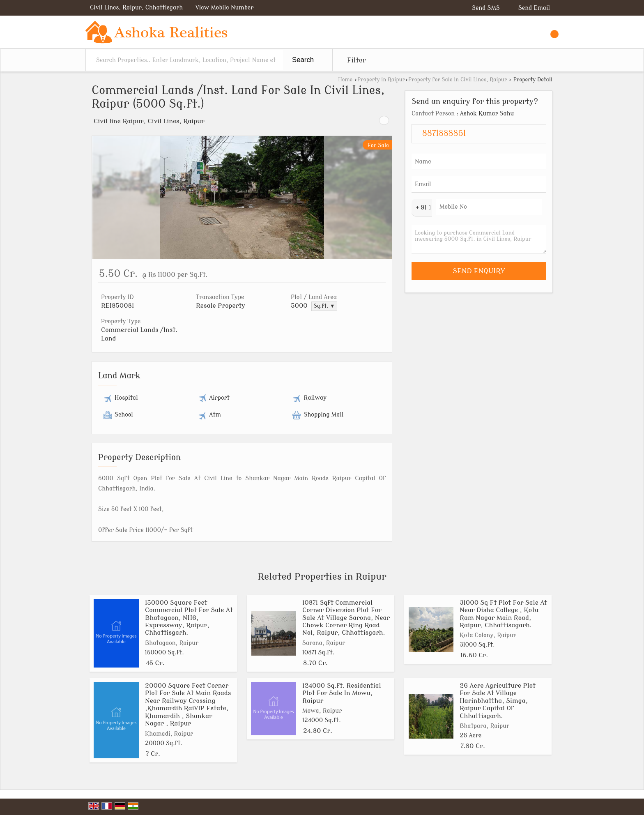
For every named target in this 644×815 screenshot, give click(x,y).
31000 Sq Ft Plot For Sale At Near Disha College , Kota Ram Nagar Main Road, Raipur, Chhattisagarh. (503, 614)
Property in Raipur (381, 80)
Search (303, 60)
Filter (356, 60)
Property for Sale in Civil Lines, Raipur (458, 80)
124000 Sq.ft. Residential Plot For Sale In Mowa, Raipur (342, 693)
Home (345, 80)
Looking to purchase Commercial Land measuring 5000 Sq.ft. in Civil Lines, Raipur (479, 239)
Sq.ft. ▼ (324, 306)
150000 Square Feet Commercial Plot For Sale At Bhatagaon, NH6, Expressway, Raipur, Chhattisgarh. (189, 618)
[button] (225, 8)
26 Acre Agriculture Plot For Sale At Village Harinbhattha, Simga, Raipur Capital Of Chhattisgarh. (498, 701)
